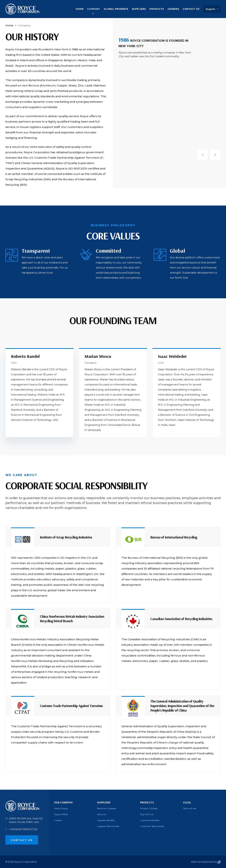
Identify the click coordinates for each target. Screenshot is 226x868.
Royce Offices (61, 814)
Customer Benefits (150, 820)
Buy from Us (147, 814)
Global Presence (116, 9)
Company (94, 9)
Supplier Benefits (106, 820)
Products (157, 9)
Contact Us (191, 9)
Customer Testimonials (152, 826)
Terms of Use (190, 808)
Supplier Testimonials (108, 826)
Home (80, 9)
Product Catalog (149, 808)
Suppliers (139, 9)
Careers (173, 9)
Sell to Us (102, 814)
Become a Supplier (107, 808)
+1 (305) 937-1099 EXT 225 (23, 829)
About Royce (61, 808)
